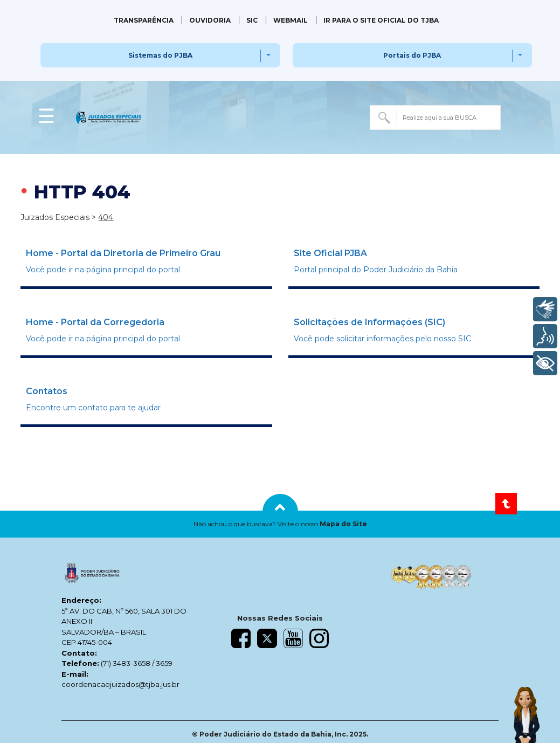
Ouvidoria (210, 20)
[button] (280, 524)
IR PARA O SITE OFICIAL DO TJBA (381, 20)
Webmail (291, 20)
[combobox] (435, 118)
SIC (252, 20)
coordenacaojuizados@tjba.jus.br (120, 684)
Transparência (144, 20)
